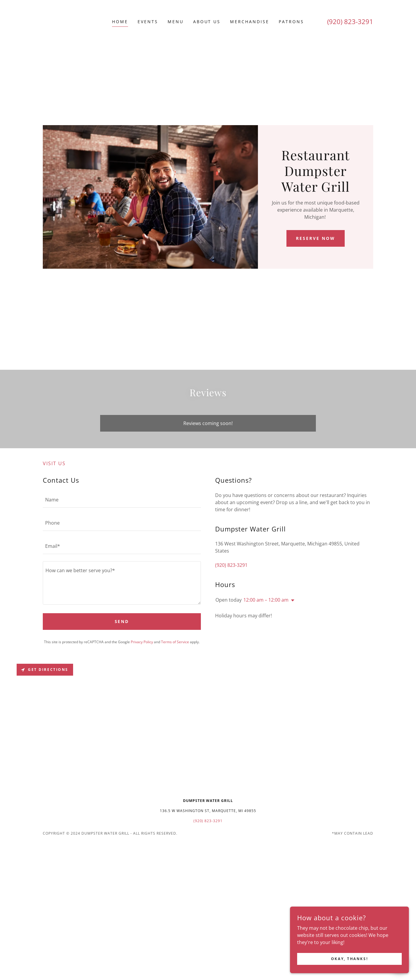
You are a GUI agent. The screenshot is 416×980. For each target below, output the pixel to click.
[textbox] (122, 500)
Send (122, 621)
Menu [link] (176, 22)
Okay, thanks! (349, 959)
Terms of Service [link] (175, 642)
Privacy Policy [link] (142, 642)
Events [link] (148, 22)
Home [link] (120, 22)
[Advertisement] (208, 81)
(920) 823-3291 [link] (350, 21)
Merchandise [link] (250, 22)
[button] (291, 600)
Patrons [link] (291, 22)
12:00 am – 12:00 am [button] (266, 600)
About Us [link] (207, 22)
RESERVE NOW (316, 238)
